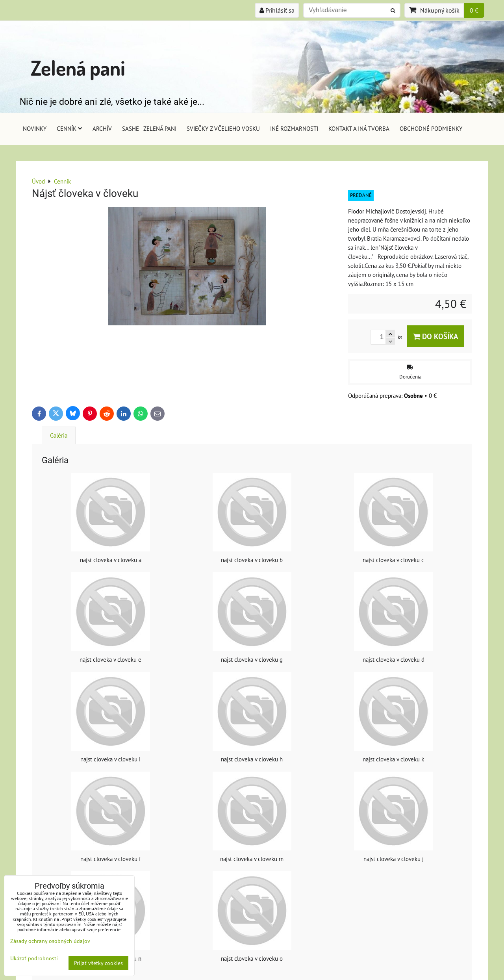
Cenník (69, 128)
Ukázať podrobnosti (34, 958)
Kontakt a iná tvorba (359, 128)
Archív (102, 128)
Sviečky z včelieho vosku (223, 128)
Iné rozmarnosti (294, 128)
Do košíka (436, 336)
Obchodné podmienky (431, 128)
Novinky (35, 128)
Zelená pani (78, 68)
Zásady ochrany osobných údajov (50, 941)
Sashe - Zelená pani (149, 128)
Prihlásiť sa (277, 10)
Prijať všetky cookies (98, 963)
